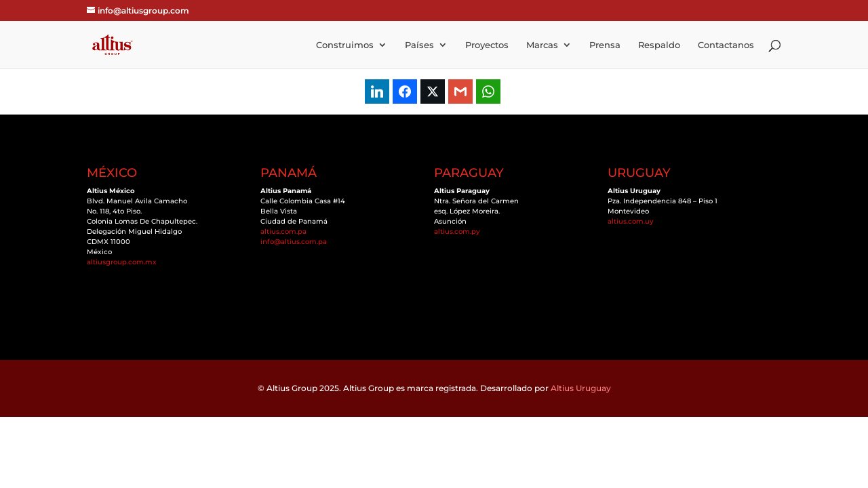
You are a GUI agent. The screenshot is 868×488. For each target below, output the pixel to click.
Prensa (605, 45)
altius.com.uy (631, 221)
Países (419, 45)
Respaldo (659, 45)
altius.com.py (457, 231)
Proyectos (487, 45)
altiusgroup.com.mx (122, 262)
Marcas (542, 45)
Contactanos (726, 45)
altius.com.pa (283, 231)
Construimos (345, 45)
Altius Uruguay (581, 388)
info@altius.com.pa (294, 242)
